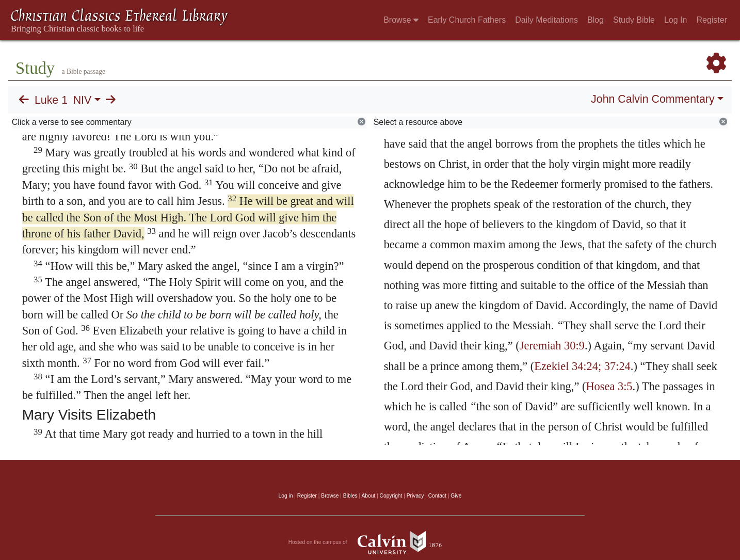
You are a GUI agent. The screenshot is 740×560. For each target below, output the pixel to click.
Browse (401, 20)
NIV (83, 100)
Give (456, 496)
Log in (286, 496)
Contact (437, 496)
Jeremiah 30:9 (552, 346)
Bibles (350, 496)
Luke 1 (51, 100)
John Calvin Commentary (653, 99)
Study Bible (634, 20)
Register (712, 20)
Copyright (391, 496)
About (368, 496)
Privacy (415, 496)
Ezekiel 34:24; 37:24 (582, 366)
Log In (675, 20)
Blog (596, 20)
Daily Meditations (546, 20)
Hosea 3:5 (609, 386)
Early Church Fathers (467, 20)
